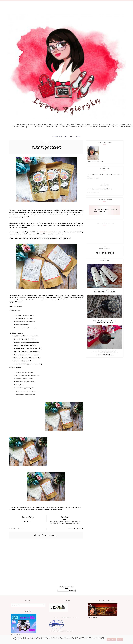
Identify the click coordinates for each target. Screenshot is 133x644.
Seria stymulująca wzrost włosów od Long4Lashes (105, 292)
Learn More (111, 639)
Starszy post (76, 530)
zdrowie (72, 524)
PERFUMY (80, 137)
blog (50, 523)
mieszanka (67, 523)
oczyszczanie (76, 523)
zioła (78, 524)
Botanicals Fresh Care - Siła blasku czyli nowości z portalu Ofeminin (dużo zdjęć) (105, 354)
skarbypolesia (60, 524)
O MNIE (65, 137)
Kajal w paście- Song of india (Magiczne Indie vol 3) (105, 322)
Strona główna (55, 137)
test (67, 524)
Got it (120, 639)
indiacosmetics (58, 523)
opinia (53, 524)
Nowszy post (17, 530)
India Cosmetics (46, 233)
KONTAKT (72, 137)
